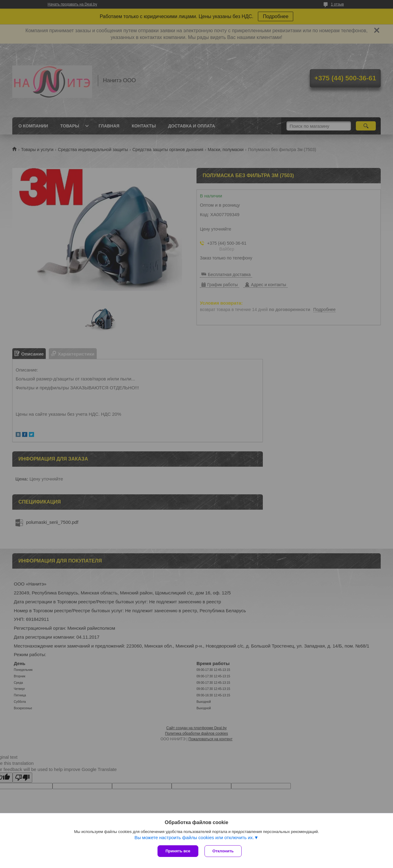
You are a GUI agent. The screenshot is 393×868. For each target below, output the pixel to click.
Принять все (178, 851)
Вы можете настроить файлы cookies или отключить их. (194, 837)
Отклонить (223, 851)
